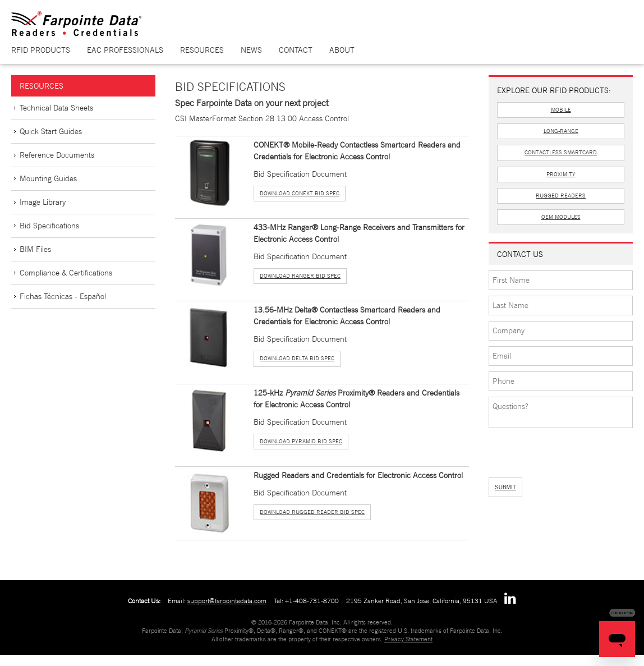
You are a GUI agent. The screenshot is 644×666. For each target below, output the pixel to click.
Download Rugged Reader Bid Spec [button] (312, 512)
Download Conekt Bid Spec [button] (300, 193)
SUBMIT (505, 487)
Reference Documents (57, 155)
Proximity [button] (561, 174)
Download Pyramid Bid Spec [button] (301, 441)
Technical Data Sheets (56, 108)
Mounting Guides (48, 178)
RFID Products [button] (41, 50)
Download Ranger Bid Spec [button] (300, 276)
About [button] (342, 50)
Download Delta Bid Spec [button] (297, 358)
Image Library (43, 202)
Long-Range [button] (561, 131)
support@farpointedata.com (227, 601)
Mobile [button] (561, 110)
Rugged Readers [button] (561, 196)
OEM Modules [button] (561, 217)
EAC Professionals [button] (125, 50)
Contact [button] (296, 50)
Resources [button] (202, 50)
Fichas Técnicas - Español (63, 296)
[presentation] (548, 449)
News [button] (251, 50)
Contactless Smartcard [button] (561, 152)
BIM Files (35, 249)
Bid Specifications (49, 226)
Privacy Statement (408, 639)
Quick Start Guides (51, 131)
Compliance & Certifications (66, 273)
